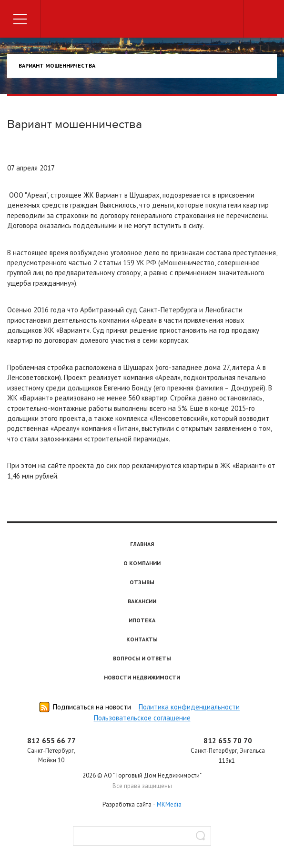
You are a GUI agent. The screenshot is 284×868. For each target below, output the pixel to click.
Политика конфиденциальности (189, 707)
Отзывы (142, 582)
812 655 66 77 (51, 741)
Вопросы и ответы (142, 658)
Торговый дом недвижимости (142, 20)
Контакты (142, 639)
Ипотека (142, 620)
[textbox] (142, 836)
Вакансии (142, 601)
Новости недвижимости (142, 677)
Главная (142, 544)
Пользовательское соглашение (142, 718)
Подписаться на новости (92, 707)
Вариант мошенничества (57, 65)
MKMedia (169, 804)
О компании (142, 563)
